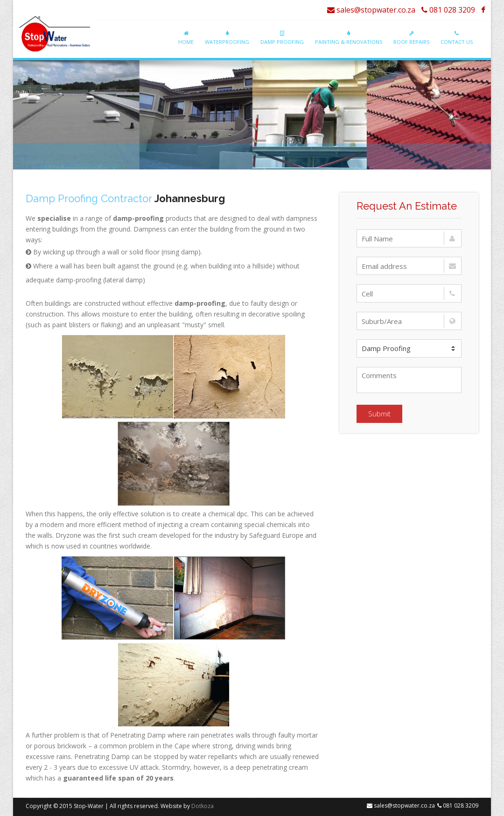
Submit (379, 414)
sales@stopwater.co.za (371, 10)
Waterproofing (227, 38)
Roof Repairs (411, 38)
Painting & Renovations (349, 38)
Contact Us (457, 38)
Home (186, 38)
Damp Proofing (282, 38)
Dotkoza (203, 806)
